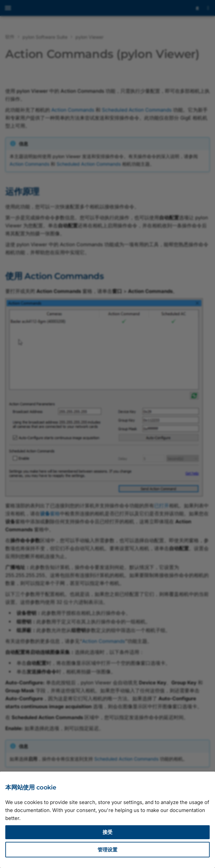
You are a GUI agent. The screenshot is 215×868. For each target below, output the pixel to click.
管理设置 (107, 850)
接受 (107, 832)
